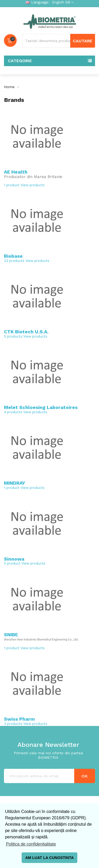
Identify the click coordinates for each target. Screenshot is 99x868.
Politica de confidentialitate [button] (31, 844)
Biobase (13, 256)
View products (33, 185)
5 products (13, 336)
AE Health (16, 172)
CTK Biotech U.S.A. (26, 332)
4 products (13, 412)
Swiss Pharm (19, 719)
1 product (12, 185)
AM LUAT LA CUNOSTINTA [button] (50, 858)
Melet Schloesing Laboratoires (41, 407)
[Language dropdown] (62, 2)
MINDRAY (15, 483)
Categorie (20, 61)
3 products (13, 724)
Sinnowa (14, 559)
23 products (14, 261)
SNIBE (11, 635)
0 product (12, 563)
